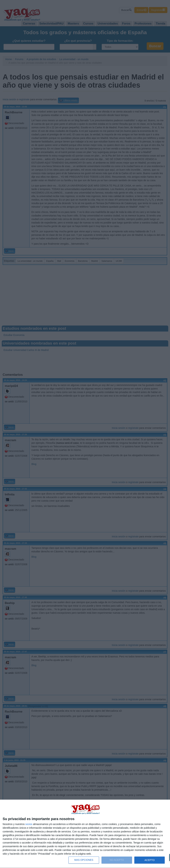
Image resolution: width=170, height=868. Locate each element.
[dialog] (85, 834)
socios (29, 824)
